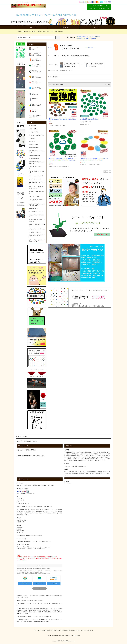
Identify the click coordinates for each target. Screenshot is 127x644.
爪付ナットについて (34, 209)
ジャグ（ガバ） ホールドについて (36, 167)
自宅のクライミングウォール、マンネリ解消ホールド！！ (37, 205)
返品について (58, 630)
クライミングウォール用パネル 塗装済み (86, 38)
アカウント (32, 27)
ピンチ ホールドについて (35, 179)
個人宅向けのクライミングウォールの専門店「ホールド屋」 (47, 15)
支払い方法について (38, 630)
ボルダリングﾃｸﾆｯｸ (33, 129)
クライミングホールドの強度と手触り (37, 236)
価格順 (57, 85)
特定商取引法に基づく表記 (68, 630)
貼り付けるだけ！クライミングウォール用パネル (50, 31)
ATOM (92, 630)
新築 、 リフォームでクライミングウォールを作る (36, 188)
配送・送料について (49, 630)
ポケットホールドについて (35, 232)
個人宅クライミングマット (94, 37)
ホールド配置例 (33, 138)
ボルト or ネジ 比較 (33, 145)
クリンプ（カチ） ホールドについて (36, 172)
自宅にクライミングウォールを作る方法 (37, 152)
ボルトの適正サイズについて (36, 196)
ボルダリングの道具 (34, 132)
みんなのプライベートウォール (36, 212)
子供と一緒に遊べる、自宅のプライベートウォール (37, 200)
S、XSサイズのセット (90, 47)
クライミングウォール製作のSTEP (37, 216)
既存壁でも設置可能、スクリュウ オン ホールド (37, 163)
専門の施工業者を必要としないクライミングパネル (37, 241)
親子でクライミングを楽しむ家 (36, 135)
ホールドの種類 (33, 126)
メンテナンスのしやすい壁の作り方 (37, 192)
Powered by (63, 641)
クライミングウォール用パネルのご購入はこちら (61, 71)
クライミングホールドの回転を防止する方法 (37, 220)
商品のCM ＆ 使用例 (34, 148)
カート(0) (95, 27)
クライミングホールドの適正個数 (37, 229)
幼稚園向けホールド (82, 37)
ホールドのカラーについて (35, 156)
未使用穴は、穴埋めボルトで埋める (37, 225)
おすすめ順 (52, 85)
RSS (88, 630)
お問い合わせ (63, 27)
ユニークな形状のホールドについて (37, 183)
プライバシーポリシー (80, 630)
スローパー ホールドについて (36, 176)
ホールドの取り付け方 (34, 159)
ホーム (50, 47)
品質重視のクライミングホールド (26, 31)
